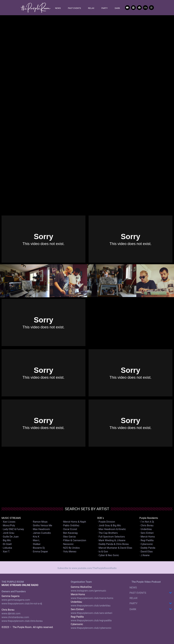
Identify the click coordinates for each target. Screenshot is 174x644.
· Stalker (36, 544)
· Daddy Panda (147, 548)
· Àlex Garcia (69, 537)
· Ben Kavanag (70, 533)
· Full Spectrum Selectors (111, 537)
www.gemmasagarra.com (16, 600)
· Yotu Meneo (69, 552)
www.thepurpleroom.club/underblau (91, 606)
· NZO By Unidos (71, 548)
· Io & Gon (103, 552)
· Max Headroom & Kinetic (112, 529)
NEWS (58, 8)
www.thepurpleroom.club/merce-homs (92, 598)
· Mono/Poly (8, 525)
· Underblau (146, 529)
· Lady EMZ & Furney (13, 529)
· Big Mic (6, 540)
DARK (117, 8)
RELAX (91, 8)
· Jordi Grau (8, 533)
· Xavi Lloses (8, 522)
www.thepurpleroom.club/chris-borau (22, 621)
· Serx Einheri (147, 533)
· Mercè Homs (147, 537)
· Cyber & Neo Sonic (108, 555)
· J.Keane (145, 555)
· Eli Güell (7, 544)
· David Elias (146, 552)
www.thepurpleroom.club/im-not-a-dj (22, 604)
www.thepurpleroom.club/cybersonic (91, 628)
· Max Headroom (41, 529)
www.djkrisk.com (11, 613)
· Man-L (36, 540)
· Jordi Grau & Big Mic (109, 525)
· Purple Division (106, 522)
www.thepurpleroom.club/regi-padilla (91, 620)
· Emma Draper (40, 552)
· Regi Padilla (146, 540)
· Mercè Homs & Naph (74, 522)
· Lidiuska (7, 548)
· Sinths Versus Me (42, 525)
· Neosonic (68, 544)
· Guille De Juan (10, 537)
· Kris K (36, 537)
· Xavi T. (6, 552)
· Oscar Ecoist (69, 529)
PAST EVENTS (74, 8)
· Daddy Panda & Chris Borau (113, 544)
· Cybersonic (146, 544)
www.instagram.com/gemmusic (88, 591)
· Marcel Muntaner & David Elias (115, 548)
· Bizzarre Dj (38, 548)
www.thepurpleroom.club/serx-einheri (91, 613)
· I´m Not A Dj (147, 522)
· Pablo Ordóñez (71, 525)
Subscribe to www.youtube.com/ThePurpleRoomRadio (87, 568)
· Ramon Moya (40, 522)
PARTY (105, 8)
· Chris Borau (146, 525)
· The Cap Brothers (108, 533)
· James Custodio (41, 533)
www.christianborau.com (15, 617)
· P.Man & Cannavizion (74, 540)
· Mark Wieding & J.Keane (111, 540)
